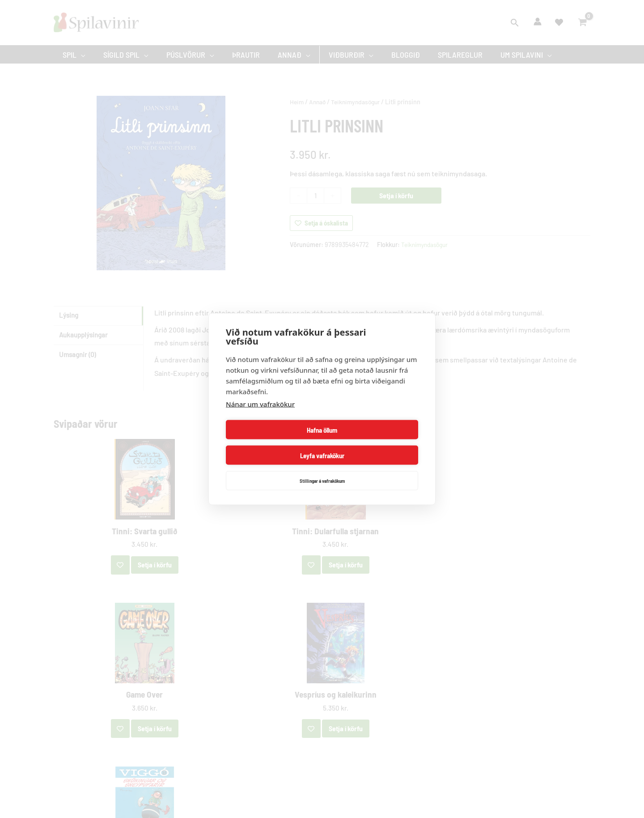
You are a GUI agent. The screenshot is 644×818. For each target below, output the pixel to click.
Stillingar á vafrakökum (322, 468)
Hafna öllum (272, 443)
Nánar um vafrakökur (260, 417)
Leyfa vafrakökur (372, 443)
